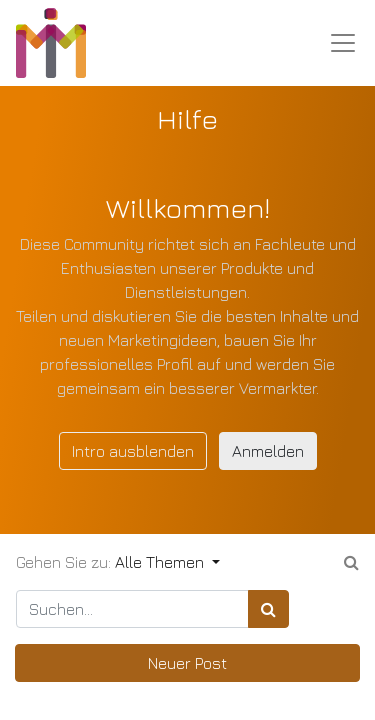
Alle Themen (161, 562)
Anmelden (268, 451)
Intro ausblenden (133, 451)
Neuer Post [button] (187, 663)
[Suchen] (268, 609)
